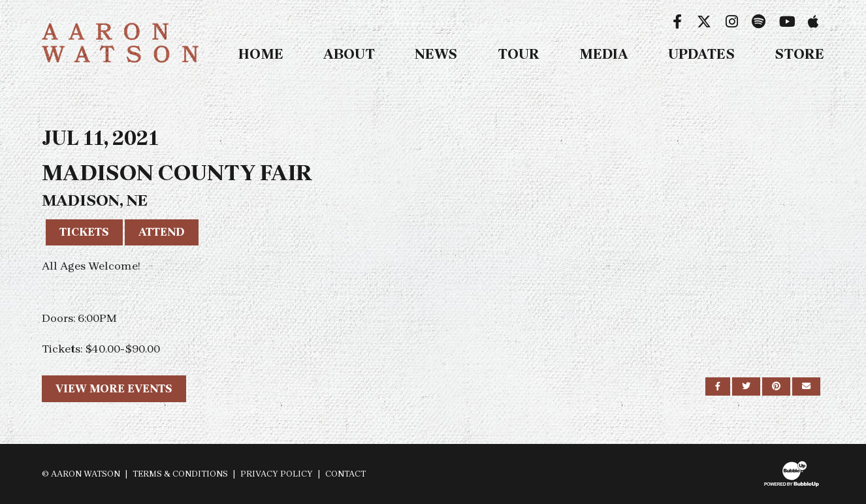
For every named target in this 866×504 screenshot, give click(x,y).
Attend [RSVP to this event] (162, 232)
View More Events (114, 388)
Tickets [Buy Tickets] (84, 232)
